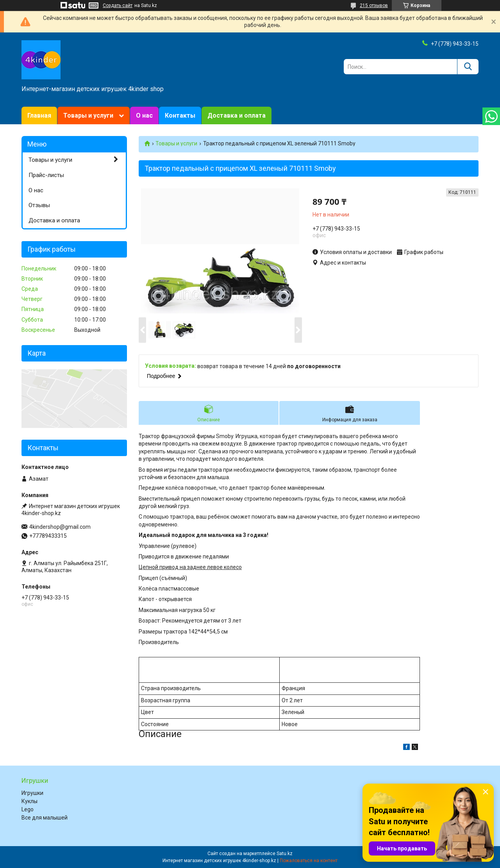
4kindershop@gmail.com (60, 527)
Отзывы (39, 205)
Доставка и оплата (237, 115)
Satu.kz (285, 854)
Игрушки (32, 793)
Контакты (180, 115)
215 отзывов (374, 5)
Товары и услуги (88, 115)
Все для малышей (45, 818)
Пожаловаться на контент (309, 861)
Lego (28, 809)
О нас (144, 115)
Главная (39, 115)
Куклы (29, 801)
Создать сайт (118, 5)
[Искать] (468, 67)
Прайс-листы (46, 175)
